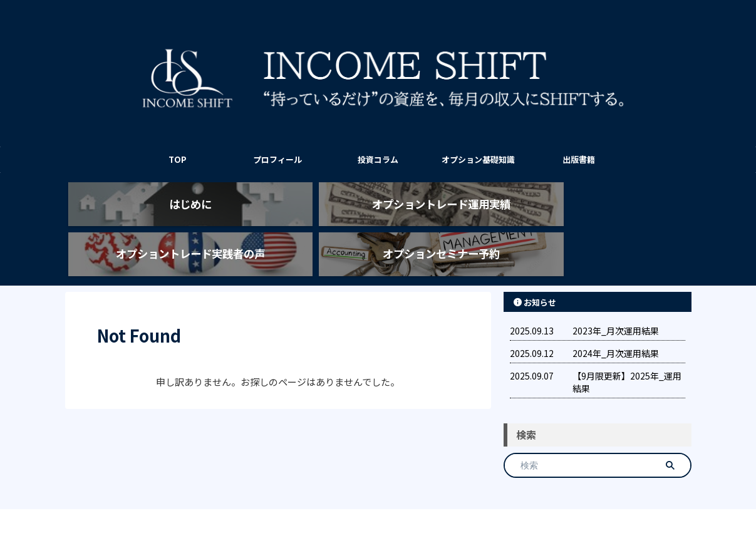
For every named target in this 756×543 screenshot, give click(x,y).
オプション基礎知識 (478, 159)
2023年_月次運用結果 (616, 299)
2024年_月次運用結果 (616, 322)
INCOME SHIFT (378, 503)
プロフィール (277, 159)
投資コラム (378, 159)
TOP (178, 159)
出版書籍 (579, 159)
